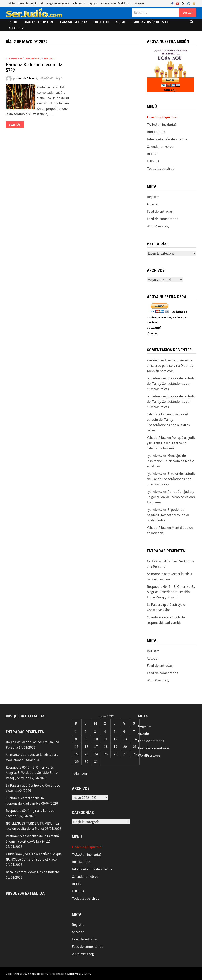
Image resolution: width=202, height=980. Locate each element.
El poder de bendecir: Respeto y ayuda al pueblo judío (168, 515)
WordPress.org (158, 226)
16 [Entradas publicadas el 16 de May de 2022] (86, 746)
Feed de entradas (160, 211)
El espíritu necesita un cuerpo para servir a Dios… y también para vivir (170, 365)
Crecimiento (33, 58)
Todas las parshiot (160, 168)
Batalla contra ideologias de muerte (32, 872)
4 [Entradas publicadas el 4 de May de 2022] (105, 731)
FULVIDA (153, 161)
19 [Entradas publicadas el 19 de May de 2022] (115, 746)
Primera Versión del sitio (116, 3)
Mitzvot (49, 58)
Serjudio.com (38, 974)
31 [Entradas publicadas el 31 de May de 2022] (96, 762)
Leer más (15, 125)
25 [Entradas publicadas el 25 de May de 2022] (106, 754)
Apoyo (93, 3)
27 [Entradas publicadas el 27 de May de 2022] (125, 754)
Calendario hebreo (160, 146)
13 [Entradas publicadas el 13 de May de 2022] (125, 739)
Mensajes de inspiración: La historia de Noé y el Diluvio (170, 461)
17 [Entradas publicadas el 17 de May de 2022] (96, 746)
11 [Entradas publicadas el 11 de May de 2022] (106, 739)
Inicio (11, 3)
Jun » (85, 773)
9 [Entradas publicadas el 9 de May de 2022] (86, 739)
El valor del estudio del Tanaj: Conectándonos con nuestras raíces (171, 383)
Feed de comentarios (162, 219)
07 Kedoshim (14, 58)
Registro (153, 197)
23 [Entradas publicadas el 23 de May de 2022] (86, 754)
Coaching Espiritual (31, 3)
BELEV (152, 154)
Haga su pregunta (58, 3)
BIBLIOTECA (156, 132)
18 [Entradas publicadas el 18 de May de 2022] (106, 746)
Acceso (139, 3)
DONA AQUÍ (170, 90)
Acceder (153, 204)
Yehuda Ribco (26, 78)
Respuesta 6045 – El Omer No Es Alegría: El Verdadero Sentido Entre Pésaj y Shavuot (171, 592)
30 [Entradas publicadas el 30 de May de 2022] (86, 762)
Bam (87, 974)
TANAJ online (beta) (161, 125)
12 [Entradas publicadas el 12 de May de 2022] (115, 739)
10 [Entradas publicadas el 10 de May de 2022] (96, 739)
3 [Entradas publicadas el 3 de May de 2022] (95, 731)
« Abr (75, 773)
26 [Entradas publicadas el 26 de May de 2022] (115, 754)
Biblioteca (79, 3)
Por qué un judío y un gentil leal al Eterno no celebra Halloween (171, 443)
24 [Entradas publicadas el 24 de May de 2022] (96, 754)
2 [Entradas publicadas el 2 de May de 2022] (86, 731)
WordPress (74, 974)
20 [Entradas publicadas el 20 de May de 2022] (125, 746)
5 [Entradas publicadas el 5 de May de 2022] (115, 731)
